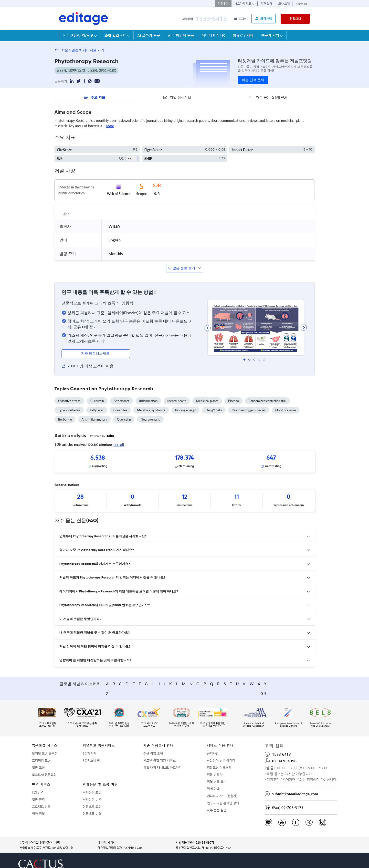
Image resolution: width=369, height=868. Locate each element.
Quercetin (124, 418)
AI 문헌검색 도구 (181, 36)
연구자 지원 (272, 36)
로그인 (241, 19)
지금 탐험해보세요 (96, 352)
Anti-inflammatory (94, 418)
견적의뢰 (295, 19)
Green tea (120, 409)
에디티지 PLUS (213, 36)
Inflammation (148, 399)
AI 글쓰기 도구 (149, 36)
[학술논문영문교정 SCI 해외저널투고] (84, 19)
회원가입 (264, 19)
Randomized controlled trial (267, 399)
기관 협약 (266, 4)
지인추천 (223, 4)
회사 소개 (284, 4)
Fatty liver (97, 409)
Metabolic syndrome (151, 409)
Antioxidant (121, 399)
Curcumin (97, 399)
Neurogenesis (150, 418)
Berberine (65, 418)
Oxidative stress (69, 399)
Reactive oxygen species (249, 409)
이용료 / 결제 (243, 36)
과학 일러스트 (117, 36)
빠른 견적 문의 (253, 80)
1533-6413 (211, 19)
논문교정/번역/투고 (80, 36)
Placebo (233, 399)
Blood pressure (286, 409)
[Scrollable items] (185, 460)
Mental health (177, 399)
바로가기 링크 (244, 4)
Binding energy (185, 409)
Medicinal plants (207, 399)
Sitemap (301, 4)
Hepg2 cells (214, 409)
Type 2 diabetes (69, 409)
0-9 (304, 674)
